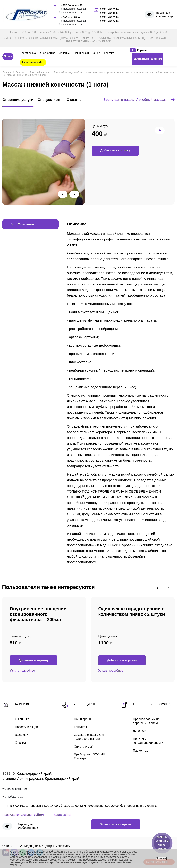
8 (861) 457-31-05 (109, 17)
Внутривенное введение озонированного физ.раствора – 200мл (38, 614)
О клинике (22, 719)
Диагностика (48, 53)
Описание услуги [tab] (18, 100)
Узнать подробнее (22, 671)
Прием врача (28, 53)
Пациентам (141, 752)
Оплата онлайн (85, 747)
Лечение (65, 53)
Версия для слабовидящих (165, 15)
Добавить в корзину (115, 151)
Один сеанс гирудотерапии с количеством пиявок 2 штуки (132, 612)
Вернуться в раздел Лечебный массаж (139, 100)
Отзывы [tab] (74, 100)
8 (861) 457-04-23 (109, 21)
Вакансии (22, 735)
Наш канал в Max (33, 62)
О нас (96, 53)
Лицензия (140, 731)
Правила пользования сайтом (23, 816)
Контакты (110, 53)
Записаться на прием (148, 59)
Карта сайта (62, 816)
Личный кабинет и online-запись (162, 843)
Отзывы (20, 743)
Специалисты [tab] (50, 100)
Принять (161, 858)
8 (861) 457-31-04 (109, 9)
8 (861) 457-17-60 (109, 13)
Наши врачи (81, 53)
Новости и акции (26, 727)
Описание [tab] (26, 224)
